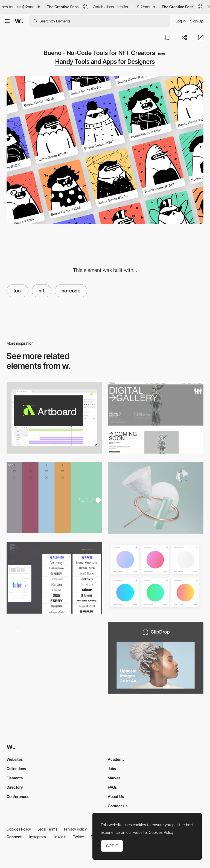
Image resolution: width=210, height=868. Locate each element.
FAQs (112, 787)
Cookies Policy (19, 829)
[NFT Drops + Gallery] (156, 418)
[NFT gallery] (54, 658)
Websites (15, 759)
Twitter (79, 837)
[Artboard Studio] (54, 418)
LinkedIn (59, 837)
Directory (15, 787)
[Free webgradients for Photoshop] (156, 576)
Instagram (38, 837)
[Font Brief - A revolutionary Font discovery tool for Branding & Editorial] (54, 578)
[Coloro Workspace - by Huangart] (54, 497)
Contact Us (118, 806)
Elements (15, 778)
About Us (116, 796)
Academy (116, 759)
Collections (16, 769)
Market (114, 778)
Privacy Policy (75, 829)
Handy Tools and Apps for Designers (105, 62)
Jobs (112, 769)
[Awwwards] (19, 21)
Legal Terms (47, 829)
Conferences (18, 796)
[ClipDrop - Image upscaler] (156, 658)
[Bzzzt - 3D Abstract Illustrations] (156, 498)
